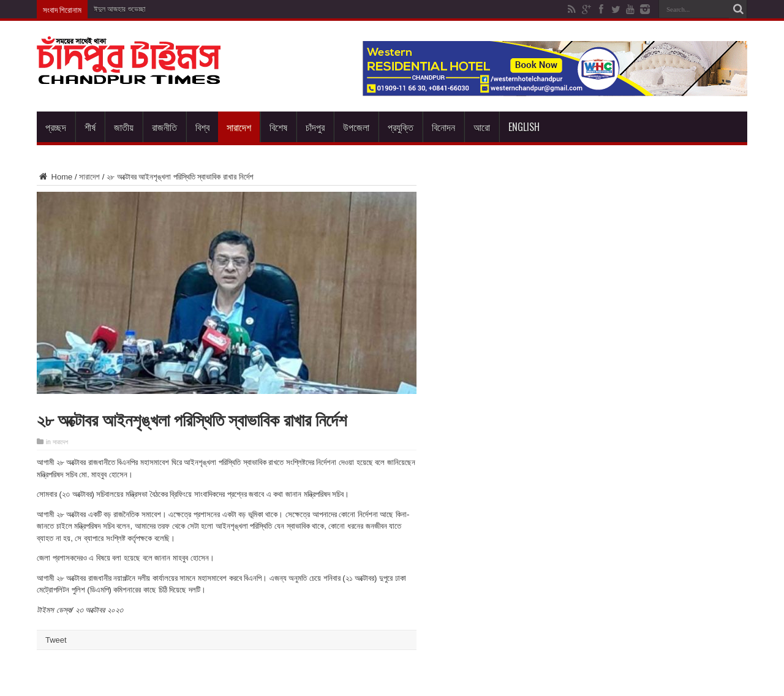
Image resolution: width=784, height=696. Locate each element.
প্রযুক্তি (401, 127)
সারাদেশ (239, 127)
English (524, 127)
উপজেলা (356, 127)
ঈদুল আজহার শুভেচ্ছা (119, 9)
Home (55, 177)
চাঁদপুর (315, 127)
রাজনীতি (164, 127)
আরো (482, 127)
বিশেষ (278, 127)
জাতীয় (124, 127)
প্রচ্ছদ (56, 127)
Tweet (56, 640)
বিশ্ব (202, 127)
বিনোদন (443, 127)
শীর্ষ (90, 127)
